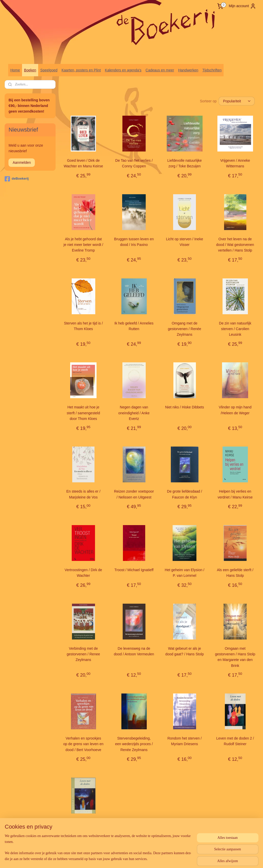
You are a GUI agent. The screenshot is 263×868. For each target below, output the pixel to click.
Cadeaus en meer (160, 70)
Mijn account (242, 6)
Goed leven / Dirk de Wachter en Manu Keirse (83, 163)
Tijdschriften (212, 70)
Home (15, 70)
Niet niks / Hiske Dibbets (184, 407)
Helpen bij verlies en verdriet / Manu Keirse (235, 494)
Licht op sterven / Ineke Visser (185, 242)
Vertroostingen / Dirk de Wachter (83, 573)
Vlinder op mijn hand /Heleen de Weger (235, 410)
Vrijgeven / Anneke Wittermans (235, 163)
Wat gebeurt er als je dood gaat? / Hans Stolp (184, 651)
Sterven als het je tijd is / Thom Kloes (83, 326)
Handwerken (188, 70)
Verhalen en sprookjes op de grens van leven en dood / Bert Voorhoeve (83, 744)
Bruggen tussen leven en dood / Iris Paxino (134, 242)
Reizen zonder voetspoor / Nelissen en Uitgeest (134, 494)
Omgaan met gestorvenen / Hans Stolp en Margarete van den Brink (235, 657)
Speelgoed (49, 70)
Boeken (30, 70)
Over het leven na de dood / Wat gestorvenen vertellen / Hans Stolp (235, 245)
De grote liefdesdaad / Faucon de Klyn (185, 494)
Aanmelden (22, 162)
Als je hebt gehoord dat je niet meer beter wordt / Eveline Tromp (83, 245)
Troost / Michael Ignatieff (134, 570)
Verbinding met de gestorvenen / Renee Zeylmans (83, 654)
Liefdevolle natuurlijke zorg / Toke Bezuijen (185, 163)
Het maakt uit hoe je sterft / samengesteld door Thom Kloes (83, 413)
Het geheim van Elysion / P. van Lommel (185, 573)
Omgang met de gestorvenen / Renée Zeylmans (184, 329)
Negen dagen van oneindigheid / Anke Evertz (134, 413)
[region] (98, 848)
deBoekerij (17, 179)
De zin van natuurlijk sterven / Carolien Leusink (235, 329)
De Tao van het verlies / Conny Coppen (134, 163)
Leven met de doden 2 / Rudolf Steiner (235, 741)
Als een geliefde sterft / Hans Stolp (235, 573)
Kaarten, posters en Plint (81, 70)
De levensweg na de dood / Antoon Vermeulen (134, 651)
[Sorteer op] (237, 101)
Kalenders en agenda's (123, 70)
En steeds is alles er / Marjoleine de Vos (83, 494)
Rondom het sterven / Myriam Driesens (184, 741)
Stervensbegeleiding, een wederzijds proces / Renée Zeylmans (134, 744)
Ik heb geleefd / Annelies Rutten (134, 326)
